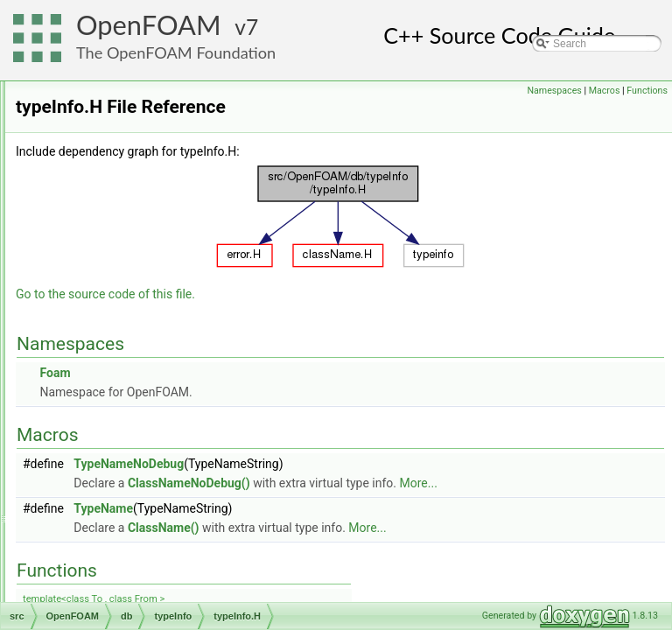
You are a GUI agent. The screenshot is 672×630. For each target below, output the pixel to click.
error (111, 120)
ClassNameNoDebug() (408, 507)
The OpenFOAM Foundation (176, 52)
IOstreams (124, 216)
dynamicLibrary (135, 101)
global (100, 428)
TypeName (322, 533)
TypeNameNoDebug (347, 488)
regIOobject (127, 255)
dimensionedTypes (129, 370)
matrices (105, 505)
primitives (108, 563)
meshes (104, 543)
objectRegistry (133, 235)
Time (111, 293)
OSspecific (97, 582)
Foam (273, 397)
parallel (89, 601)
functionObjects (136, 139)
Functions (647, 91)
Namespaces (554, 91)
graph (99, 447)
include (102, 466)
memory (105, 524)
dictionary (122, 81)
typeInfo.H (138, 351)
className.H (145, 332)
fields (98, 409)
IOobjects (122, 197)
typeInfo (119, 312)
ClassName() (382, 552)
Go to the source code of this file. (324, 318)
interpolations (117, 486)
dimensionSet (118, 389)
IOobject (119, 158)
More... (637, 507)
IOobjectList (127, 178)
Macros (605, 91)
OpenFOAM (149, 25)
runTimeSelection (140, 274)
